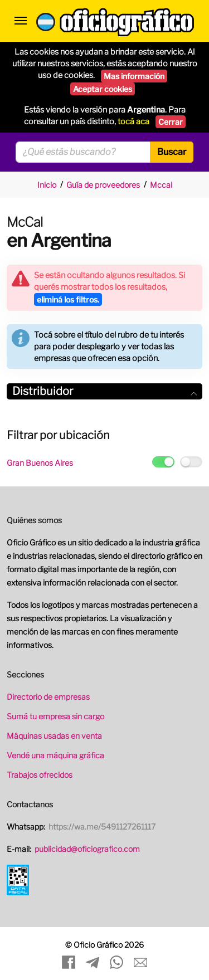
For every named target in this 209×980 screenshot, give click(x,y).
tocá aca (133, 121)
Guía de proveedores (103, 185)
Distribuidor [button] (104, 391)
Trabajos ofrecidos (40, 775)
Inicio (47, 185)
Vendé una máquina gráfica (55, 755)
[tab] (104, 391)
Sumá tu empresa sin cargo (55, 716)
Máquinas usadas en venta (54, 736)
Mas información (134, 76)
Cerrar (171, 122)
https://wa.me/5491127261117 (102, 827)
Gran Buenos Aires (40, 463)
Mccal (161, 185)
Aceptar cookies (103, 89)
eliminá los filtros (68, 299)
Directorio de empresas (48, 697)
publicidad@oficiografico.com (87, 849)
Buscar (172, 152)
